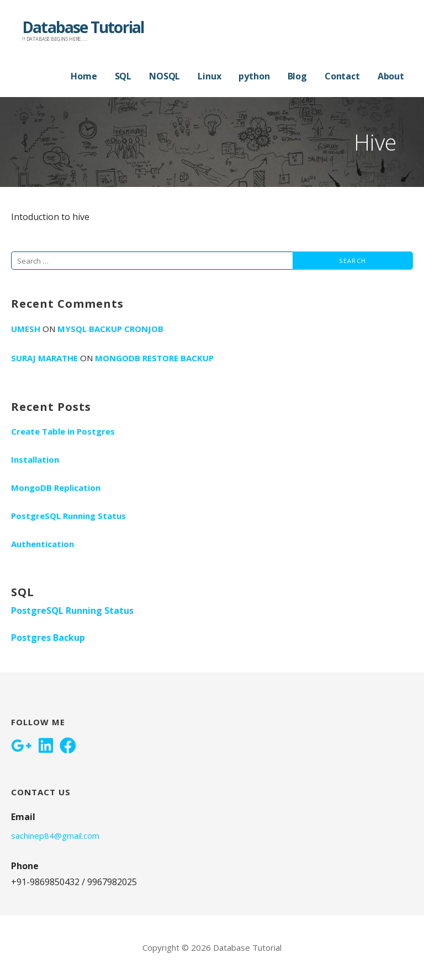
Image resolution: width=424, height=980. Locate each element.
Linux (209, 76)
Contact (342, 76)
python (254, 76)
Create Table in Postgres (63, 431)
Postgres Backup (48, 638)
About (391, 76)
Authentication (43, 544)
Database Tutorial (83, 27)
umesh (26, 329)
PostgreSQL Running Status (68, 516)
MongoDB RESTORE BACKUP (154, 358)
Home (84, 76)
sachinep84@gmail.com (55, 836)
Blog (297, 76)
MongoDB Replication (56, 488)
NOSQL (165, 76)
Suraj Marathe (44, 358)
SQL (123, 76)
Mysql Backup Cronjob (110, 329)
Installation (35, 459)
